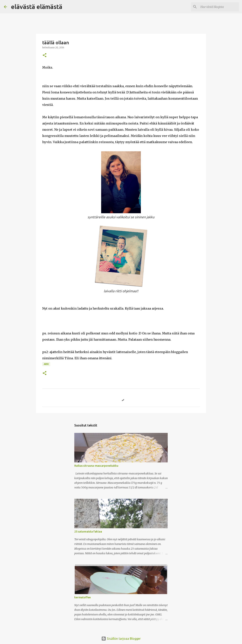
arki (46, 364)
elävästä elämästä (37, 7)
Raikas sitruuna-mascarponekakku (96, 466)
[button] (45, 55)
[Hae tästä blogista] (218, 7)
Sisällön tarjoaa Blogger (121, 639)
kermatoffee (82, 597)
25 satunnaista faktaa (88, 532)
